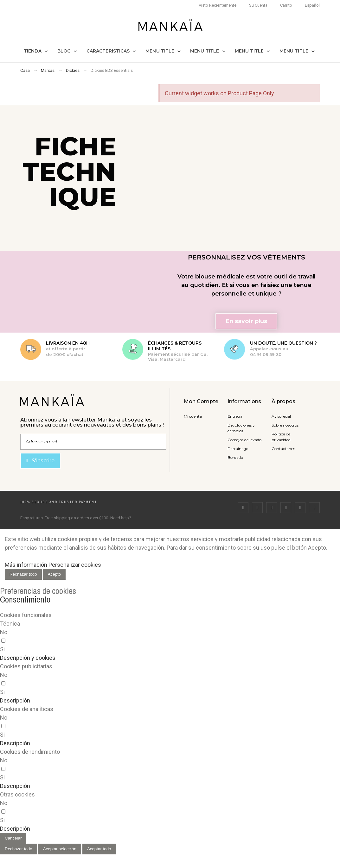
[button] (246, 321)
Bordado (235, 457)
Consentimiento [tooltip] (25, 599)
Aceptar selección (60, 849)
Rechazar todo (23, 574)
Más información (26, 565)
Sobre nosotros (285, 425)
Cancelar (13, 838)
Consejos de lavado (244, 440)
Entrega (235, 416)
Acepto (55, 574)
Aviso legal (281, 416)
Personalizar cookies (75, 565)
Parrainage (238, 449)
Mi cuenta (193, 416)
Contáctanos (283, 449)
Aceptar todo (99, 849)
